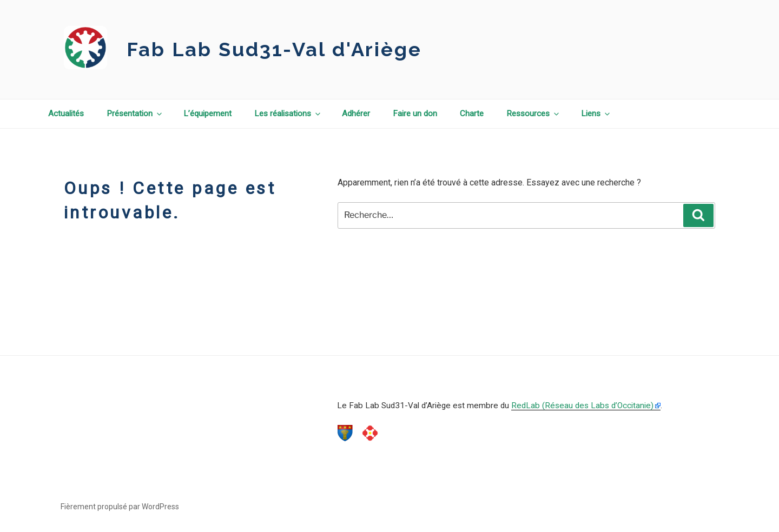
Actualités (66, 114)
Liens (596, 114)
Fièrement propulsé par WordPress (120, 507)
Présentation (135, 114)
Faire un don (415, 114)
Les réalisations (288, 114)
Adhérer (356, 114)
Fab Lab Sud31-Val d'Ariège (274, 49)
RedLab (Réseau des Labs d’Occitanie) (582, 405)
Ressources (533, 114)
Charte (472, 114)
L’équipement (207, 114)
